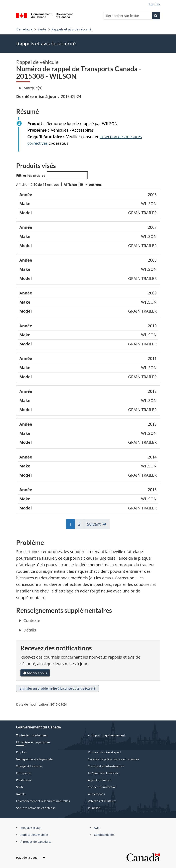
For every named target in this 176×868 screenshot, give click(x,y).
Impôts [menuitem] (21, 794)
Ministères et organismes (33, 742)
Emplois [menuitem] (21, 752)
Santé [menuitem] (20, 787)
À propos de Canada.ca (36, 842)
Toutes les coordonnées (32, 735)
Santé (42, 29)
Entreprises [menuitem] (24, 773)
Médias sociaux (31, 828)
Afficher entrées (83, 184)
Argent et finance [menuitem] (100, 780)
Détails (30, 630)
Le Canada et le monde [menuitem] (103, 773)
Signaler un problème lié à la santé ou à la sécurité (57, 688)
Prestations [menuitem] (24, 780)
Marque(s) (33, 88)
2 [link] (81, 525)
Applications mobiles (35, 835)
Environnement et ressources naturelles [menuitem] (43, 801)
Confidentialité (104, 835)
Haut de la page (31, 858)
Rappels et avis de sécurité (71, 29)
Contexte (32, 620)
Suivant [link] (94, 524)
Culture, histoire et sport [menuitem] (104, 752)
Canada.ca (24, 29)
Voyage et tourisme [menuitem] (29, 766)
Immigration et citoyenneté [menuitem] (34, 759)
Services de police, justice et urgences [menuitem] (114, 759)
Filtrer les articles (52, 175)
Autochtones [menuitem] (96, 794)
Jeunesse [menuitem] (94, 808)
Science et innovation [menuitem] (102, 787)
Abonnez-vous (35, 673)
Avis (97, 828)
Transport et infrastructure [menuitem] (106, 766)
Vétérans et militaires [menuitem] (102, 801)
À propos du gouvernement (106, 735)
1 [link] (72, 525)
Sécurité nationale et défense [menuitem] (36, 808)
